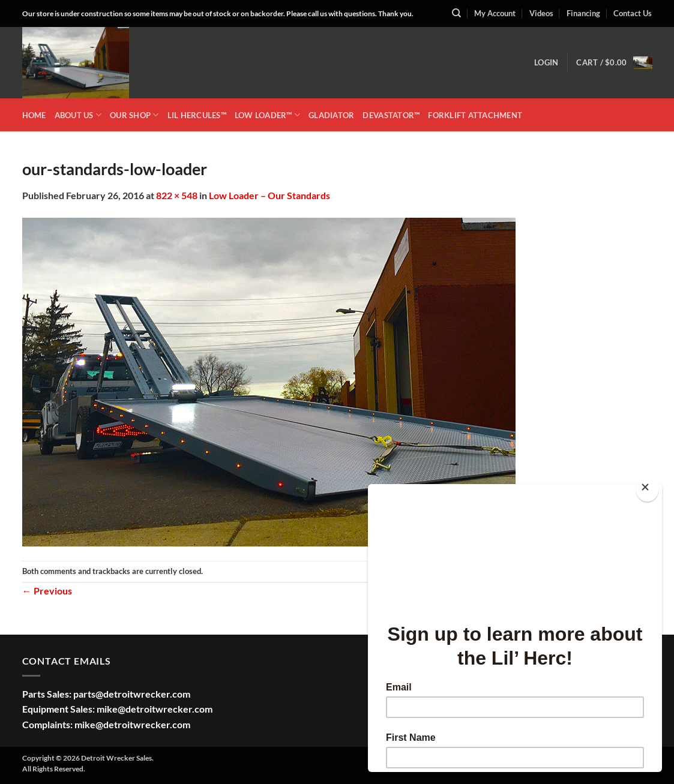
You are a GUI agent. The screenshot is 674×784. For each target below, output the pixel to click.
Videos (541, 13)
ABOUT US (78, 115)
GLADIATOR (331, 115)
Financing (583, 13)
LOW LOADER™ (267, 115)
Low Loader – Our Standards (269, 195)
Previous (47, 591)
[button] (546, 62)
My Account (495, 13)
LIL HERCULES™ (197, 115)
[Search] (456, 13)
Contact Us (633, 13)
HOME (34, 115)
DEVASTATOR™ (391, 115)
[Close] (647, 490)
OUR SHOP (134, 115)
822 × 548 (177, 195)
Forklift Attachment (475, 115)
